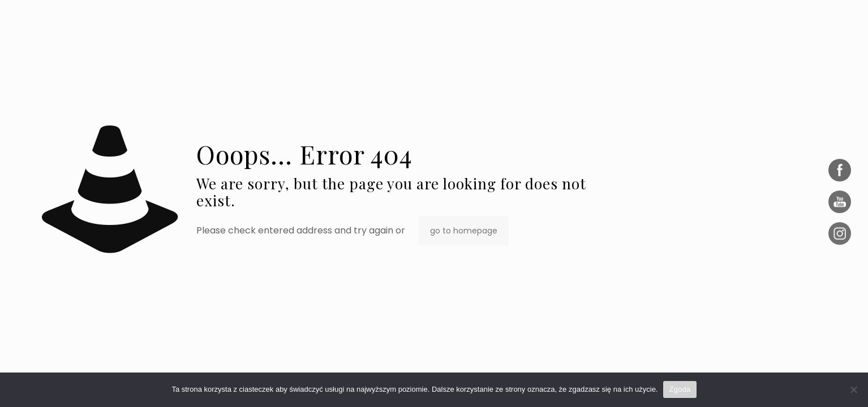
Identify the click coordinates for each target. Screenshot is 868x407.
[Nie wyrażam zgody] (854, 389)
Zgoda (680, 389)
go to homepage (464, 231)
